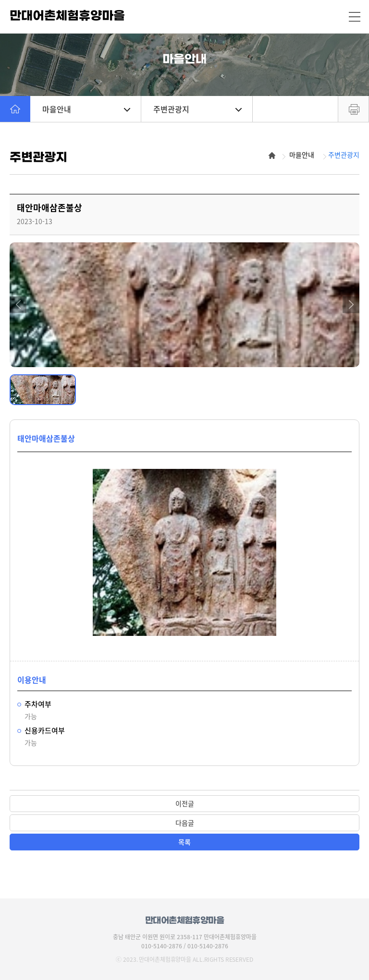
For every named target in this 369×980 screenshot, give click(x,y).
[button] (18, 305)
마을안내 (86, 109)
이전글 (185, 803)
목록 (184, 842)
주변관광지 (197, 109)
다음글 (185, 823)
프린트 (353, 109)
